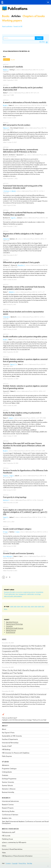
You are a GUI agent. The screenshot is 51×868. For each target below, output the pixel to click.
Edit (48, 866)
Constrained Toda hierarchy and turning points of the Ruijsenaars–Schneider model (23, 187)
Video (4, 853)
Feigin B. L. (13, 218)
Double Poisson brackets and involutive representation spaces (23, 313)
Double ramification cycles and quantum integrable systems (25, 337)
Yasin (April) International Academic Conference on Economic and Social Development (25, 822)
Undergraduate (7, 772)
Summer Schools (7, 785)
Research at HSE (18, 26)
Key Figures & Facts (8, 733)
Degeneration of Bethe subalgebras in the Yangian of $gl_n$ (23, 235)
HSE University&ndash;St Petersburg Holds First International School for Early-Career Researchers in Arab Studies (24, 696)
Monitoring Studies (8, 811)
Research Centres (8, 805)
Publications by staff (9, 832)
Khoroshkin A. (21, 265)
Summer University (8, 782)
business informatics (10, 592)
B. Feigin (5, 532)
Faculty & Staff (7, 746)
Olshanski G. (6, 317)
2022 (25, 607)
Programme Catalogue (9, 769)
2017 (43, 607)
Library (4, 846)
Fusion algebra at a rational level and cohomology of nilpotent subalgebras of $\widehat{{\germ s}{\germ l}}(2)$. (25, 512)
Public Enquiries (7, 756)
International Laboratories (10, 801)
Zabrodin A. (12, 292)
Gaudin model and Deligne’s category (17, 529)
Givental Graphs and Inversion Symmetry (19, 553)
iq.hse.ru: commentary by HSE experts (14, 842)
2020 (32, 607)
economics (19, 592)
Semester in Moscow (9, 789)
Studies (5, 762)
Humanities (9, 626)
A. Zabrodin (13, 191)
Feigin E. (12, 476)
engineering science (29, 592)
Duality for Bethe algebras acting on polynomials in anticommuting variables (22, 414)
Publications (17, 9)
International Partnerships (10, 743)
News (4, 639)
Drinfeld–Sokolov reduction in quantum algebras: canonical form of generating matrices (25, 360)
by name (6, 60)
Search (39, 38)
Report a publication (7, 26)
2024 (18, 607)
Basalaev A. (6, 70)
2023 (22, 607)
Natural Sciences (11, 630)
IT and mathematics (10, 594)
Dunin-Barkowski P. (8, 556)
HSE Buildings (6, 749)
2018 (39, 607)
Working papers (12, 20)
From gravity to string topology (15, 497)
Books (6, 16)
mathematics (31, 594)
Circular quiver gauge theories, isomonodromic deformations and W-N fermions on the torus (21, 151)
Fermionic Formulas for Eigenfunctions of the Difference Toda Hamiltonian (25, 472)
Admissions (5, 765)
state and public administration (13, 596)
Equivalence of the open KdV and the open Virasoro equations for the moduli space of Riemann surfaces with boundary (24, 446)
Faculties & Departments (10, 739)
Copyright (15, 863)
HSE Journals (6, 836)
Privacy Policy (22, 863)
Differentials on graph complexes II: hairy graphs (21, 262)
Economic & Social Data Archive (12, 849)
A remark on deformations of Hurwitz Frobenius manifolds (25, 102)
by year (13, 60)
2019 (36, 607)
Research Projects (8, 808)
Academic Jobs (7, 818)
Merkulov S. (6, 500)
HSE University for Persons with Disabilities (16, 753)
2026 (12, 607)
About (5, 726)
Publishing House (7, 839)
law (17, 594)
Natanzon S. (6, 128)
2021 (29, 607)
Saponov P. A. (14, 364)
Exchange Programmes (9, 779)
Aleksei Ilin (6, 239)
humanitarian (40, 592)
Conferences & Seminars (10, 815)
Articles (16, 16)
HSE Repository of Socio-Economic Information (17, 856)
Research (6, 798)
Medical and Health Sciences (15, 628)
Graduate (5, 775)
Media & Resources (10, 829)
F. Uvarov (17, 532)
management (22, 594)
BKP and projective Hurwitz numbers (17, 125)
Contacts (8, 863)
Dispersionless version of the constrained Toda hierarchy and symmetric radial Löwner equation (24, 288)
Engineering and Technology (14, 624)
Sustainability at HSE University (12, 736)
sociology (38, 594)
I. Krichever (6, 191)
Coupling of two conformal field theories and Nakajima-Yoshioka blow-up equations (24, 214)
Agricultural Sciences (12, 622)
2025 (15, 607)
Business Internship (8, 792)
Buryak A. (5, 105)
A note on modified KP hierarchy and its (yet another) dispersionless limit (23, 89)
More (6, 609)
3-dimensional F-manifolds (13, 67)
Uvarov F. (11, 418)
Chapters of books (34, 16)
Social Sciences (11, 632)
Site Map (30, 863)
